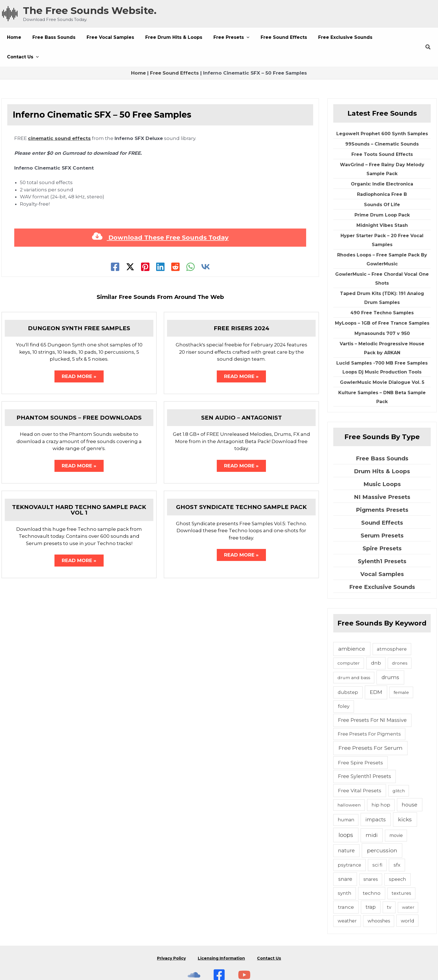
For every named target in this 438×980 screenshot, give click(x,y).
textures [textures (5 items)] (401, 874)
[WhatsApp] (191, 247)
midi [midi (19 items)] (372, 816)
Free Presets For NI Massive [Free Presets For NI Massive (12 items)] (372, 700)
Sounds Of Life (382, 185)
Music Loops (382, 465)
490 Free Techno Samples (382, 293)
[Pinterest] (145, 247)
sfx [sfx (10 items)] (397, 845)
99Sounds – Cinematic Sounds (382, 124)
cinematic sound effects (59, 119)
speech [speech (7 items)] (397, 860)
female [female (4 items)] (401, 673)
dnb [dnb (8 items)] (376, 643)
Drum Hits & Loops (382, 452)
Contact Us (271, 935)
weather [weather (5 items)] (347, 901)
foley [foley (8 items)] (344, 687)
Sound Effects (382, 503)
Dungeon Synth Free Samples (79, 309)
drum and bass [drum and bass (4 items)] (354, 658)
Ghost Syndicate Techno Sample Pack (241, 490)
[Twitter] (130, 247)
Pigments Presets (382, 490)
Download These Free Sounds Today (160, 218)
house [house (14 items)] (410, 785)
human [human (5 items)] (346, 800)
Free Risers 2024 (241, 309)
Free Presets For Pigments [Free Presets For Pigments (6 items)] (369, 714)
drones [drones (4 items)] (400, 644)
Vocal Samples (382, 555)
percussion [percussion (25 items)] (382, 831)
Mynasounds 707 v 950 (382, 314)
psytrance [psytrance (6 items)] (349, 845)
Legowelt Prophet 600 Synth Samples (382, 114)
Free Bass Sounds (382, 439)
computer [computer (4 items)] (349, 644)
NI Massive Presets (382, 477)
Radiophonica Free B (382, 175)
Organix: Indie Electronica (382, 164)
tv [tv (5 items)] (389, 888)
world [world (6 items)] (408, 901)
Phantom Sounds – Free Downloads (79, 399)
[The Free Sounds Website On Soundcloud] (194, 948)
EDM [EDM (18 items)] (376, 673)
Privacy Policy (169, 935)
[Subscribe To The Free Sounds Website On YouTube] (244, 948)
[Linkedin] (160, 247)
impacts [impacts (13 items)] (376, 800)
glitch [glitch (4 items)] (399, 771)
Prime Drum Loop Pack (382, 195)
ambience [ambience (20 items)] (352, 629)
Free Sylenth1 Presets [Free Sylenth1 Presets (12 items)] (365, 757)
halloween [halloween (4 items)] (349, 785)
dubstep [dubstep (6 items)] (348, 673)
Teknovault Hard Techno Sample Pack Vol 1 (79, 493)
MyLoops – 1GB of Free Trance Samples (382, 304)
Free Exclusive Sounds (382, 567)
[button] (221, 37)
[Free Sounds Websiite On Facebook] (219, 948)
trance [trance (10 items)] (346, 887)
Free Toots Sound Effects (382, 135)
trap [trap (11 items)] (371, 887)
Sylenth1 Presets (382, 542)
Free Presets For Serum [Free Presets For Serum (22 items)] (371, 728)
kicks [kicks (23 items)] (405, 800)
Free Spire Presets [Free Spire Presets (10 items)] (360, 743)
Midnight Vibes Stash (382, 206)
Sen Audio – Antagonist (241, 399)
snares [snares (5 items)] (371, 860)
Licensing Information (221, 935)
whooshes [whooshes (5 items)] (379, 901)
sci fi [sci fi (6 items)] (377, 845)
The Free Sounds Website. (90, 10)
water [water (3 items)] (408, 888)
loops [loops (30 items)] (346, 815)
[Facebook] (115, 247)
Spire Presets (382, 529)
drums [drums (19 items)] (390, 658)
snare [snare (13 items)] (345, 859)
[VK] (206, 247)
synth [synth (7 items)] (345, 874)
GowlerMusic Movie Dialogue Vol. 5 (382, 363)
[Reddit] (175, 247)
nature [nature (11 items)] (346, 831)
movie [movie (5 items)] (396, 816)
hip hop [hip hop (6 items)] (381, 785)
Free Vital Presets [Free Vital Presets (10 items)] (360, 771)
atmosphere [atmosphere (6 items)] (392, 629)
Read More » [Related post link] (79, 357)
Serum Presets (382, 516)
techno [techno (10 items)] (372, 873)
